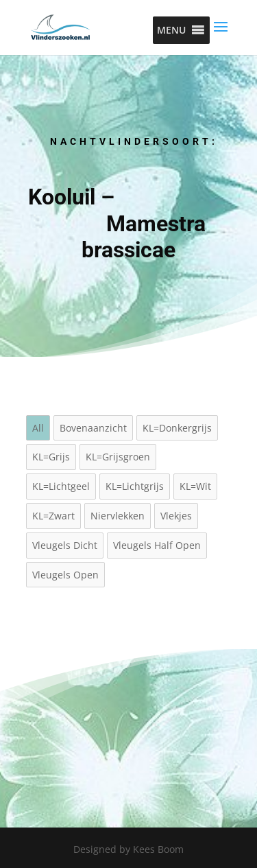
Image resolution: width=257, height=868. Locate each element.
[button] (171, 30)
